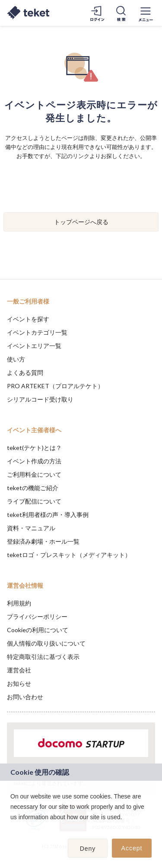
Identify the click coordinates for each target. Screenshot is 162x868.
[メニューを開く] (146, 13)
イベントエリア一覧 (34, 346)
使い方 (16, 359)
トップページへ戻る (81, 222)
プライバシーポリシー (37, 616)
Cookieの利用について (38, 630)
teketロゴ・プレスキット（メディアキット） (69, 555)
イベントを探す (28, 319)
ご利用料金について (34, 474)
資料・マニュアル (31, 528)
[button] (12, 828)
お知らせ (19, 683)
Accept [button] (132, 848)
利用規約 (19, 603)
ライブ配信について (34, 501)
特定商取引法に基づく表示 (43, 657)
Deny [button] (88, 849)
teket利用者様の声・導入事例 (48, 515)
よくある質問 (25, 372)
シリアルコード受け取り (40, 399)
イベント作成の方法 (34, 461)
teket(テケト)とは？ (34, 448)
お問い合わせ (25, 697)
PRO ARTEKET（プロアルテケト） (55, 386)
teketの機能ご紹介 (33, 488)
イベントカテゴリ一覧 (37, 332)
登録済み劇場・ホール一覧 (43, 541)
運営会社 (19, 670)
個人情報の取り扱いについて (46, 643)
